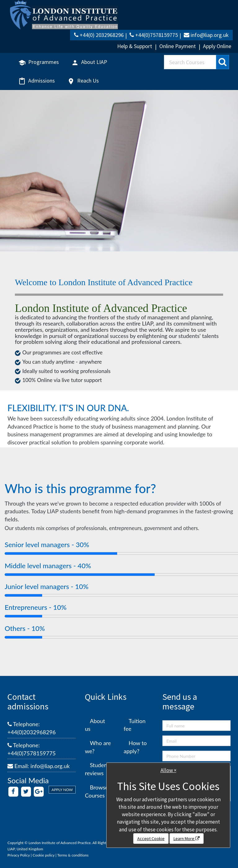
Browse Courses (97, 791)
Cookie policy (44, 855)
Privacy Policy (19, 855)
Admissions (37, 81)
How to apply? (135, 747)
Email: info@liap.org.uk (39, 766)
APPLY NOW (62, 790)
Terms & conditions (73, 855)
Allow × (168, 770)
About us (95, 725)
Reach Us (83, 81)
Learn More (187, 839)
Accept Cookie (151, 839)
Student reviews (97, 769)
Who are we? (98, 747)
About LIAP (89, 62)
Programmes (39, 62)
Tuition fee (134, 725)
